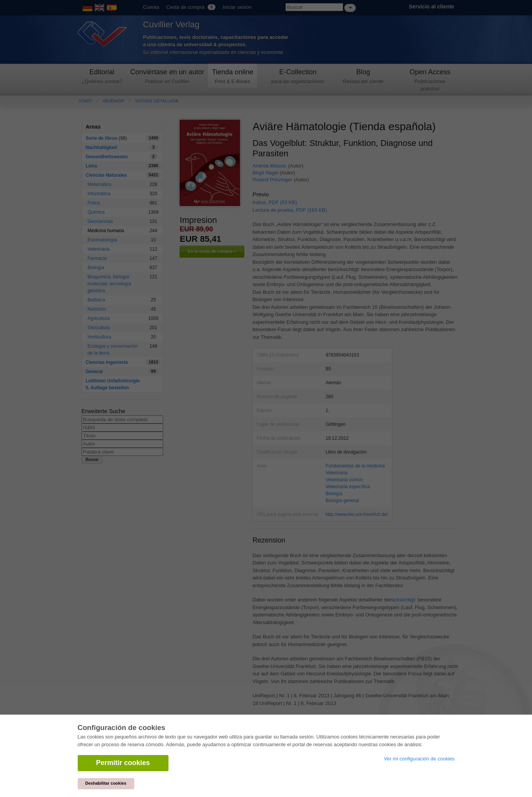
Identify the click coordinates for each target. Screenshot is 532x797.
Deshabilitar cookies (106, 783)
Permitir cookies (123, 763)
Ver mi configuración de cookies (419, 759)
